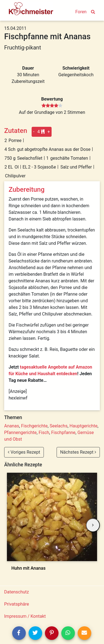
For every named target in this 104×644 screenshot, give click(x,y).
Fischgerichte (34, 426)
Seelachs (59, 426)
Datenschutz (17, 592)
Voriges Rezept (24, 452)
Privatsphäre (17, 604)
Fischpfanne (63, 433)
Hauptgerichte (84, 426)
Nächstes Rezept (78, 452)
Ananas (12, 426)
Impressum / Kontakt (25, 616)
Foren (81, 12)
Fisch (44, 433)
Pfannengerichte (20, 433)
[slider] (52, 106)
